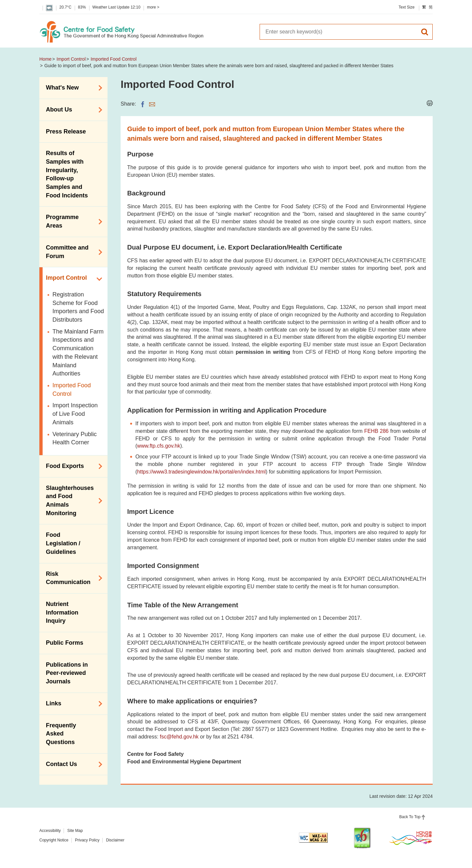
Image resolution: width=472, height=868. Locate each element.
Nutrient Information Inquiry (62, 612)
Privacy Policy (87, 840)
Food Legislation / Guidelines (63, 543)
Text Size (407, 7)
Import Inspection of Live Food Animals (75, 414)
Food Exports (72, 466)
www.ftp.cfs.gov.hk (158, 446)
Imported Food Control (113, 59)
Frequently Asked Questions (61, 734)
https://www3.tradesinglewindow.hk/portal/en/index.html (201, 472)
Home (45, 59)
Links (72, 704)
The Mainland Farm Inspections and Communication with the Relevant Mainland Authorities (78, 353)
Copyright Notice (54, 840)
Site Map (75, 831)
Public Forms (65, 643)
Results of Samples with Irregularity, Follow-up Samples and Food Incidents (67, 174)
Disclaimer (115, 840)
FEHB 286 (376, 431)
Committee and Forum (72, 252)
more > (153, 7)
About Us (72, 110)
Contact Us (72, 764)
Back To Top (410, 817)
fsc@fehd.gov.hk (179, 737)
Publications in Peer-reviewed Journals (67, 673)
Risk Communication (72, 578)
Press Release (66, 131)
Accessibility (50, 831)
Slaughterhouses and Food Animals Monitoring (72, 501)
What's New (72, 88)
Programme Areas (72, 221)
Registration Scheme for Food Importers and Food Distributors (78, 307)
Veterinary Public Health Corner (75, 438)
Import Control (71, 59)
